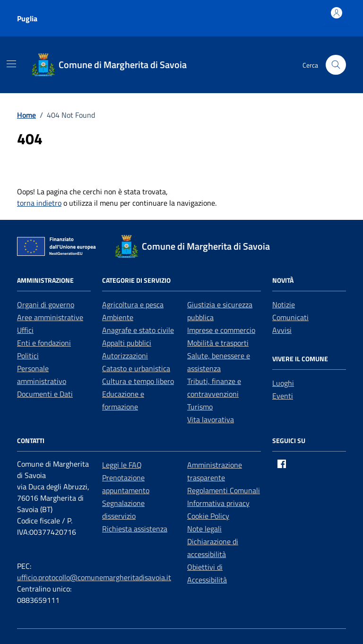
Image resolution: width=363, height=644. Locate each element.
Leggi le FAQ (122, 465)
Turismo (200, 407)
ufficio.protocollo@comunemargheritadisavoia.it (94, 577)
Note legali (204, 529)
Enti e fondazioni (44, 343)
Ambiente (118, 317)
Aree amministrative (50, 317)
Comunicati (290, 317)
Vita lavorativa (211, 419)
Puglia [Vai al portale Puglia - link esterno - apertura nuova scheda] (27, 18)
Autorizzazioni (125, 356)
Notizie (284, 305)
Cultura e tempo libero (138, 381)
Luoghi (283, 383)
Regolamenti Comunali (224, 490)
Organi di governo (46, 305)
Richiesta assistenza (135, 529)
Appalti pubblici (127, 343)
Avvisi (282, 330)
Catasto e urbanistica (136, 368)
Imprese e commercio (221, 330)
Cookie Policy (208, 516)
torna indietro (39, 203)
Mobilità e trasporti (218, 343)
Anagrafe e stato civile (138, 330)
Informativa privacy (218, 503)
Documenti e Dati (45, 394)
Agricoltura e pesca (133, 305)
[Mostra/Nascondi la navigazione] (11, 64)
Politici (28, 356)
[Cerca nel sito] (336, 65)
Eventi (283, 396)
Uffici (25, 330)
